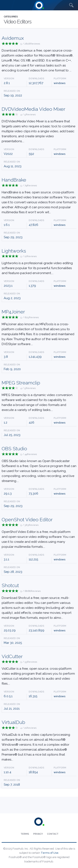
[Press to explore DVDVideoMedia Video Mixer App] (39, 126)
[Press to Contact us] (53, 834)
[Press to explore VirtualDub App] (39, 741)
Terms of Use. (50, 853)
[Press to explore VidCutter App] (39, 670)
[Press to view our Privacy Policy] (38, 834)
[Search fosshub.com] (71, 5)
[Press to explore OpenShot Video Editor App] (39, 534)
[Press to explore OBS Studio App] (39, 465)
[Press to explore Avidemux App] (39, 55)
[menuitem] (25, 834)
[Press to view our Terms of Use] (25, 834)
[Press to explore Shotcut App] (39, 602)
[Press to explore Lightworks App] (39, 262)
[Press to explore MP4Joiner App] (39, 328)
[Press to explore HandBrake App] (39, 196)
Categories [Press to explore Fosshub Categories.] (11, 17)
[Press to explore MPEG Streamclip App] (39, 397)
